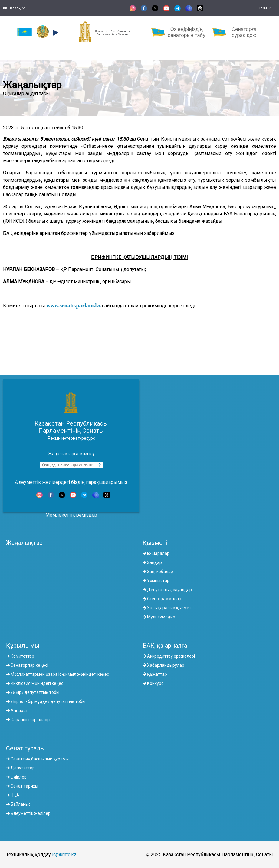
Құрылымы (23, 646)
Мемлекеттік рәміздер (71, 515)
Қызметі (155, 543)
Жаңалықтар (24, 543)
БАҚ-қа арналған (167, 646)
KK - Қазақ (14, 8)
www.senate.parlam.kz (74, 305)
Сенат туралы (26, 748)
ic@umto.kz (64, 855)
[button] (55, 33)
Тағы (265, 8)
